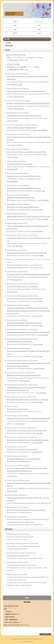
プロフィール (39, 22)
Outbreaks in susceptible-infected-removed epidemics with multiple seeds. (27, 253)
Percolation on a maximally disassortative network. (21, 198)
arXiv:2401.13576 (19, 97)
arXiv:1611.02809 (43, 219)
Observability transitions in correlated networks (20, 342)
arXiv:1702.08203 (38, 231)
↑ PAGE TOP (45, 634)
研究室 (15, 33)
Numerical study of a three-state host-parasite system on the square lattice (27, 431)
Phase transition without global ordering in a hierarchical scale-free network (27, 400)
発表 (39, 26)
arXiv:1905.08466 (43, 200)
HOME (15, 22)
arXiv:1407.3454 (12, 292)
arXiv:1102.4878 (20, 424)
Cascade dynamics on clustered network (18, 556)
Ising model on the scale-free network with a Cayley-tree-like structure (26, 510)
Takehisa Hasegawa (27, 639)
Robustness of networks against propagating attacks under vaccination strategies (29, 418)
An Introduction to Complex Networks (17, 409)
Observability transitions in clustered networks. (20, 164)
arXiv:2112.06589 (16, 145)
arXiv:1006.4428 (37, 433)
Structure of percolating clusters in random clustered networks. (24, 188)
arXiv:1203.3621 (25, 381)
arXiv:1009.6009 (43, 335)
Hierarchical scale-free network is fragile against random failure (24, 323)
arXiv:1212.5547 (17, 280)
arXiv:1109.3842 (38, 402)
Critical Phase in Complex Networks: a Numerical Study (22, 287)
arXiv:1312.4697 (38, 316)
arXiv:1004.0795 (37, 452)
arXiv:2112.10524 (12, 121)
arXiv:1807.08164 (38, 210)
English (39, 33)
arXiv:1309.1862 (38, 344)
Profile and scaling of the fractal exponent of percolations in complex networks (28, 332)
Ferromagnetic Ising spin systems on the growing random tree (24, 459)
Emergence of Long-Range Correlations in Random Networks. (24, 176)
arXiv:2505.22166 (16, 85)
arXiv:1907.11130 (39, 191)
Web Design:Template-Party (27, 641)
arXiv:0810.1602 (12, 491)
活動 (15, 29)
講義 (39, 29)
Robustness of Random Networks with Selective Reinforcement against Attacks (28, 103)
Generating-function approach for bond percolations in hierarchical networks (28, 440)
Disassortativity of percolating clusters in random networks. (23, 207)
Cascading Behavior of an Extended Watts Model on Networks (24, 116)
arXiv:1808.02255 (12, 169)
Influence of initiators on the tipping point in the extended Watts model (26, 91)
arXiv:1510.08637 (39, 256)
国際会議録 (9, 46)
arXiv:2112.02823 (12, 157)
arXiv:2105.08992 (42, 130)
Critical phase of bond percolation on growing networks (22, 449)
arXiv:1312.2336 (38, 326)
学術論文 (9, 43)
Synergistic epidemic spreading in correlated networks (22, 128)
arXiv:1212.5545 (38, 357)
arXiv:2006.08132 (12, 182)
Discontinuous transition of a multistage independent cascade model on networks (29, 274)
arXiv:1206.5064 (39, 369)
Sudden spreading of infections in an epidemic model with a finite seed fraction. (29, 217)
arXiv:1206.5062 (41, 393)
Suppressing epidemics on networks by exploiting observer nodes (25, 299)
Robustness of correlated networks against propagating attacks (24, 375)
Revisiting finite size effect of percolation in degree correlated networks (26, 152)
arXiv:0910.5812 (12, 476)
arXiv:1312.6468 (38, 301)
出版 (15, 26)
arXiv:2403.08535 (19, 109)
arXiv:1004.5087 (38, 443)
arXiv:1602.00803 (17, 246)
